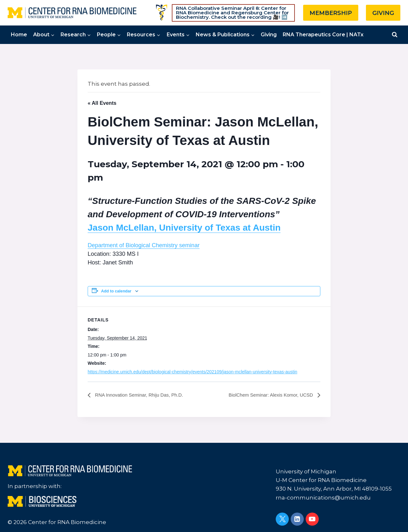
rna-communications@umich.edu (323, 498)
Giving (269, 35)
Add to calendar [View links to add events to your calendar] (116, 291)
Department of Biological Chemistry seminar (144, 245)
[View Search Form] (395, 35)
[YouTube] (312, 519)
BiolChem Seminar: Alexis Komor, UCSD (268, 395)
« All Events (102, 103)
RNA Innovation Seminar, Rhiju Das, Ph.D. (142, 395)
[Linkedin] (297, 519)
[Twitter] (282, 519)
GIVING (383, 13)
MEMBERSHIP (331, 13)
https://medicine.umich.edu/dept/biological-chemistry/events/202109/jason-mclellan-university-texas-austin (193, 372)
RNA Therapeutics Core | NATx (323, 35)
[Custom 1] (162, 13)
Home (19, 35)
